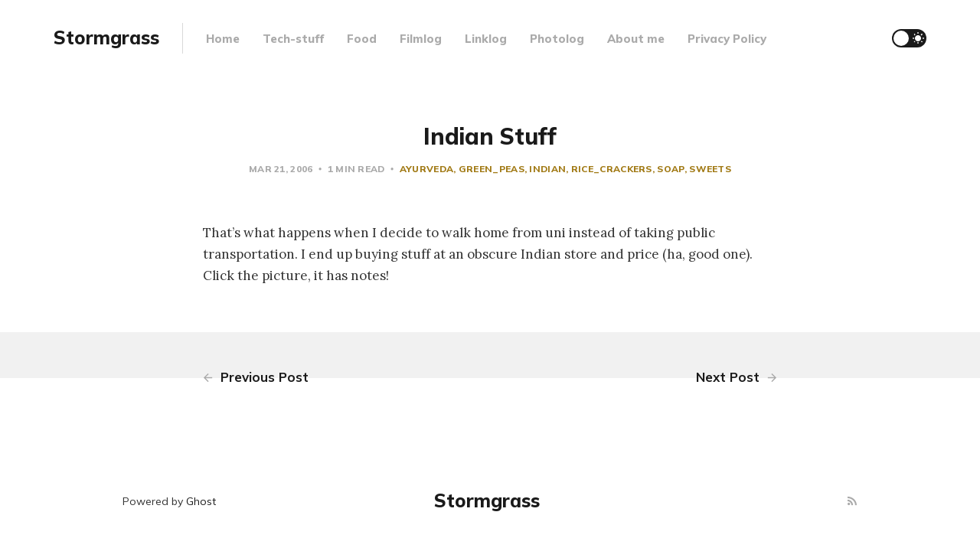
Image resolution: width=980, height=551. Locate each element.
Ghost (201, 501)
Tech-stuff (293, 39)
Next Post (737, 377)
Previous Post (256, 377)
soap (670, 169)
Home (223, 39)
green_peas (492, 169)
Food (362, 39)
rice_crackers (612, 169)
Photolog (557, 39)
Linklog (486, 39)
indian (547, 169)
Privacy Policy (727, 39)
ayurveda (426, 169)
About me (636, 39)
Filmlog (421, 39)
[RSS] (852, 502)
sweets (710, 169)
